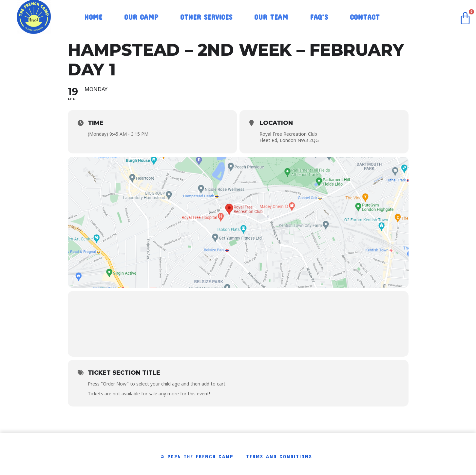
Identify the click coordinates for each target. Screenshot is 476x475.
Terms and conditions (279, 456)
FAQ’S (319, 17)
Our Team (271, 17)
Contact (365, 17)
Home (93, 17)
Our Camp (141, 17)
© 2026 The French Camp (197, 456)
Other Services (206, 17)
